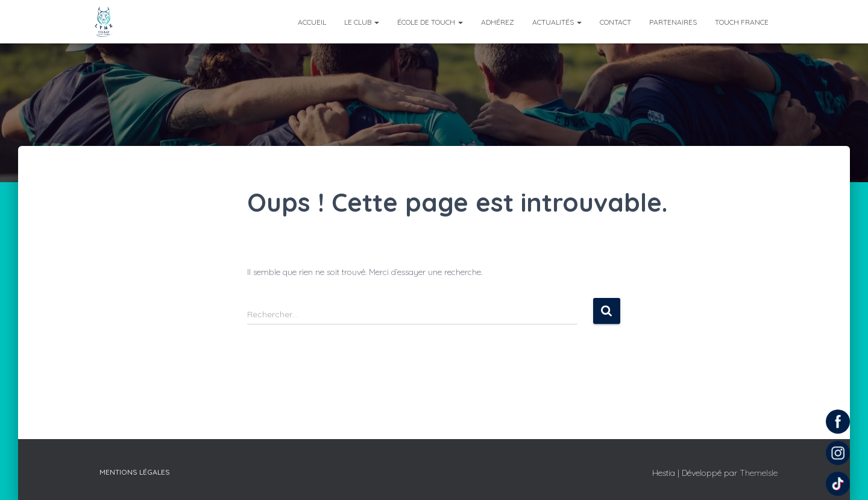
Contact (615, 22)
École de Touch (430, 22)
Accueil (312, 22)
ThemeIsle (759, 473)
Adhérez (498, 22)
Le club (362, 22)
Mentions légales (135, 472)
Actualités (557, 22)
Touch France (742, 22)
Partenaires (673, 22)
